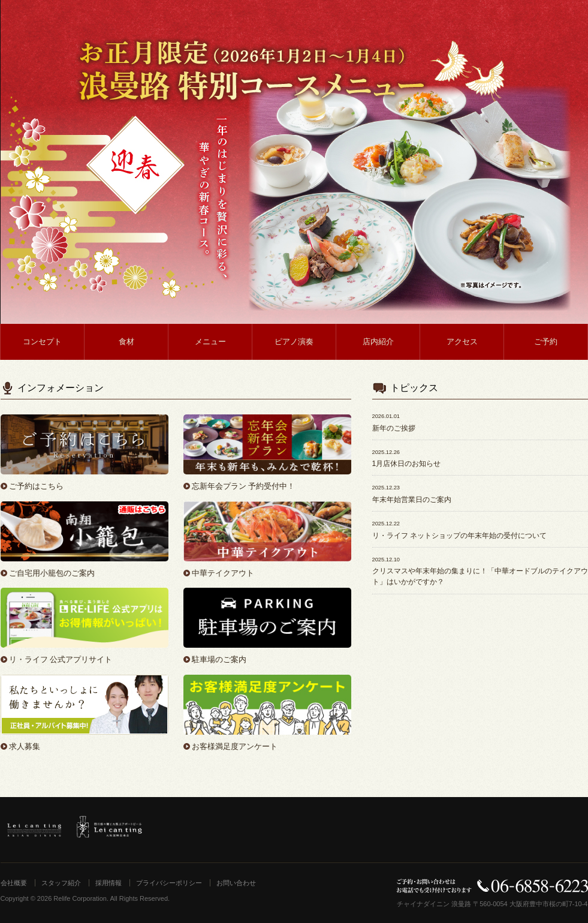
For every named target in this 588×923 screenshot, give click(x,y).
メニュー (210, 342)
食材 (126, 342)
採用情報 (108, 883)
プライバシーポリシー (169, 883)
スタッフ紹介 (61, 883)
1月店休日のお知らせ (407, 464)
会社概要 (14, 883)
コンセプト (42, 342)
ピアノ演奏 (294, 342)
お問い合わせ (236, 883)
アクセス (462, 342)
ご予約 (546, 342)
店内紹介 (378, 342)
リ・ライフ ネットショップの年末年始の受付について (459, 536)
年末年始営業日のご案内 (412, 500)
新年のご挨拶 (394, 428)
